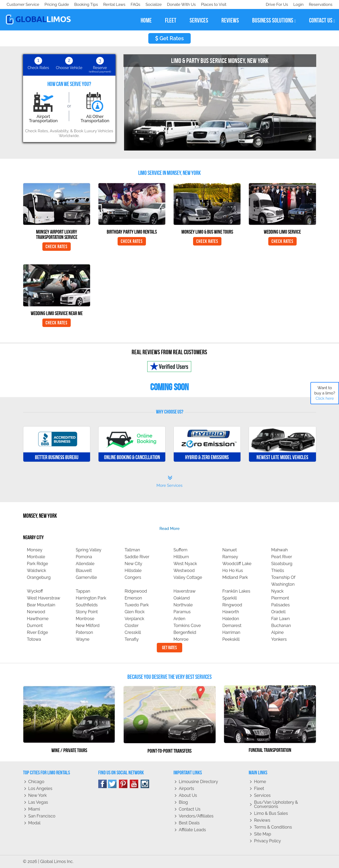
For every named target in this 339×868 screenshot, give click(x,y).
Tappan (83, 591)
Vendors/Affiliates (196, 816)
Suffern (180, 550)
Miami (34, 809)
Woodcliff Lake (237, 564)
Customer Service (23, 4)
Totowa (34, 639)
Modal (34, 823)
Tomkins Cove (187, 626)
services (199, 20)
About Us (188, 795)
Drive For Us (275, 4)
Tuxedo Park (137, 605)
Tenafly (132, 639)
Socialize (54, 4)
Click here (325, 398)
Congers (133, 577)
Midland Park (235, 577)
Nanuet (230, 550)
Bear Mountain (41, 605)
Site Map (262, 834)
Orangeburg (39, 577)
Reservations (321, 4)
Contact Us (190, 809)
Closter (132, 626)
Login (297, 4)
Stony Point (87, 612)
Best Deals (189, 823)
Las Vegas (38, 802)
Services (262, 795)
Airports (186, 789)
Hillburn (181, 557)
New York (38, 795)
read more (169, 529)
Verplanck (135, 619)
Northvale (183, 605)
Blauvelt (84, 571)
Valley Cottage (188, 577)
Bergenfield (185, 632)
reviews (230, 20)
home (146, 20)
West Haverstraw (44, 598)
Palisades (280, 605)
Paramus (182, 612)
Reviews (262, 820)
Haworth (231, 612)
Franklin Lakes (236, 591)
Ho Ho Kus (233, 571)
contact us (322, 21)
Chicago (36, 782)
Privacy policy (267, 841)
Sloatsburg (282, 564)
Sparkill (230, 598)
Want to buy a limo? (325, 393)
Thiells (278, 571)
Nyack (277, 591)
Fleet (259, 789)
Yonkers (279, 639)
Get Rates (169, 38)
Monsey (35, 550)
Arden (179, 619)
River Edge (38, 632)
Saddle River (137, 557)
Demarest (232, 626)
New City (134, 564)
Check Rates (57, 247)
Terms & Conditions (273, 827)
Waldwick (37, 571)
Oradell (278, 612)
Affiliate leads (192, 830)
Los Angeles (40, 789)
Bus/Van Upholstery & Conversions (276, 804)
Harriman (231, 632)
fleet (171, 20)
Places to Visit (116, 4)
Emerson (133, 598)
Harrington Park (91, 598)
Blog (183, 802)
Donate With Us (82, 4)
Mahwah (280, 550)
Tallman (132, 550)
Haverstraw (185, 591)
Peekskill (231, 639)
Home (260, 782)
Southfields (87, 605)
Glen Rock (135, 612)
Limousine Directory (198, 782)
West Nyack (185, 564)
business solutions (274, 21)
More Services (169, 481)
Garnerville (86, 577)
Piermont (280, 598)
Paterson (84, 632)
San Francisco (42, 816)
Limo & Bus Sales (271, 813)
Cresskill (133, 632)
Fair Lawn (280, 619)
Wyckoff (35, 591)
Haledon (231, 619)
